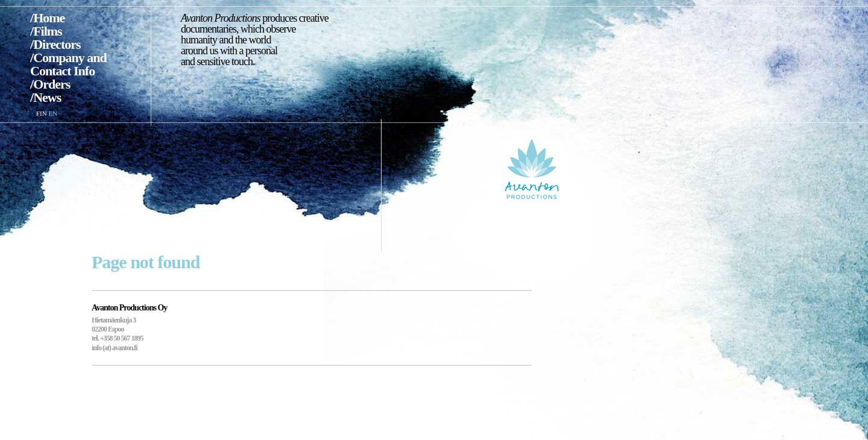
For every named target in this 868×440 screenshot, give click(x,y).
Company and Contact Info (68, 64)
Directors (57, 44)
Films (48, 31)
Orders (52, 84)
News (47, 97)
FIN (42, 113)
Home (49, 18)
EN (53, 113)
